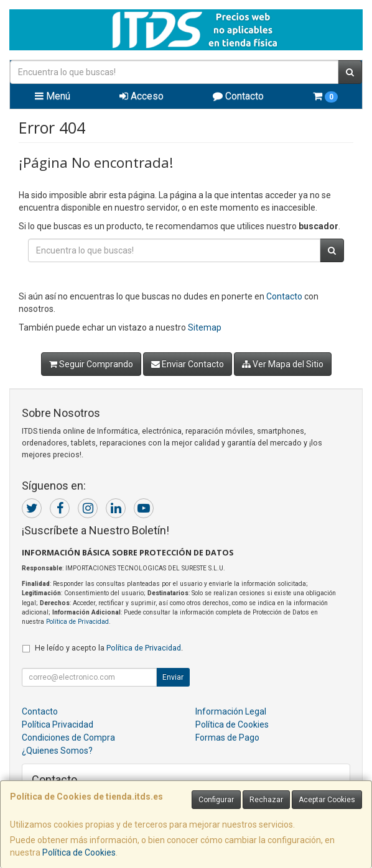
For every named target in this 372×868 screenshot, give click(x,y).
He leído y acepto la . (109, 648)
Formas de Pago (227, 738)
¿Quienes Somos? (57, 751)
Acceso (142, 96)
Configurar (216, 800)
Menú (53, 96)
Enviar (173, 677)
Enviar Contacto (188, 364)
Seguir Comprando (91, 364)
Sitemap (205, 327)
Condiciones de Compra (68, 738)
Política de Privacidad (77, 622)
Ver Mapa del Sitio (283, 364)
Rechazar (266, 800)
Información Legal (231, 711)
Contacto (238, 96)
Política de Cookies (79, 852)
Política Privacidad (58, 724)
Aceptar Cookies (327, 800)
